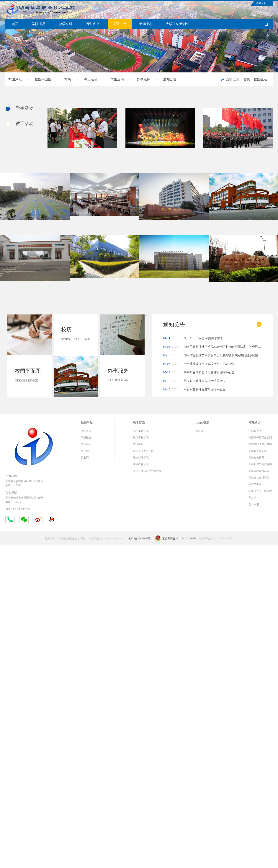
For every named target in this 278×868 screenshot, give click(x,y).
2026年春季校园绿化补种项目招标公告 (199, 372)
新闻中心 (146, 24)
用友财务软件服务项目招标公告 (194, 389)
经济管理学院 (141, 458)
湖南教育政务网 (258, 451)
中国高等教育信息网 (260, 438)
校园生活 (119, 24)
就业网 (85, 458)
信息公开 (201, 431)
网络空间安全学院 (143, 451)
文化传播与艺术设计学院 (147, 471)
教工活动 (91, 79)
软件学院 (138, 444)
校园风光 (15, 79)
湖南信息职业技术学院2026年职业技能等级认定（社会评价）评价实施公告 (212, 347)
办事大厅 (261, 3)
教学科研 (66, 24)
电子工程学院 (141, 431)
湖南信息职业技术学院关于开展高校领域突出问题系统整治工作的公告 (212, 355)
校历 (68, 79)
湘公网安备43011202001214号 (179, 539)
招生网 (85, 451)
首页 (15, 24)
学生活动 (117, 79)
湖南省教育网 (256, 458)
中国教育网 (255, 431)
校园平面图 (43, 79)
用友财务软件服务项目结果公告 (194, 381)
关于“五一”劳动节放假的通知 (193, 338)
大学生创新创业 (178, 24)
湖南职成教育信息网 (260, 464)
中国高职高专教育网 (260, 444)
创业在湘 (254, 504)
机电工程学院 (141, 438)
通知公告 (170, 79)
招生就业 (92, 24)
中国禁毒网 (255, 484)
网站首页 (86, 431)
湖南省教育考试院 (259, 471)
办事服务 (143, 79)
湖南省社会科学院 (259, 478)
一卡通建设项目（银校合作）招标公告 (199, 364)
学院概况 (39, 24)
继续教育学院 (141, 464)
